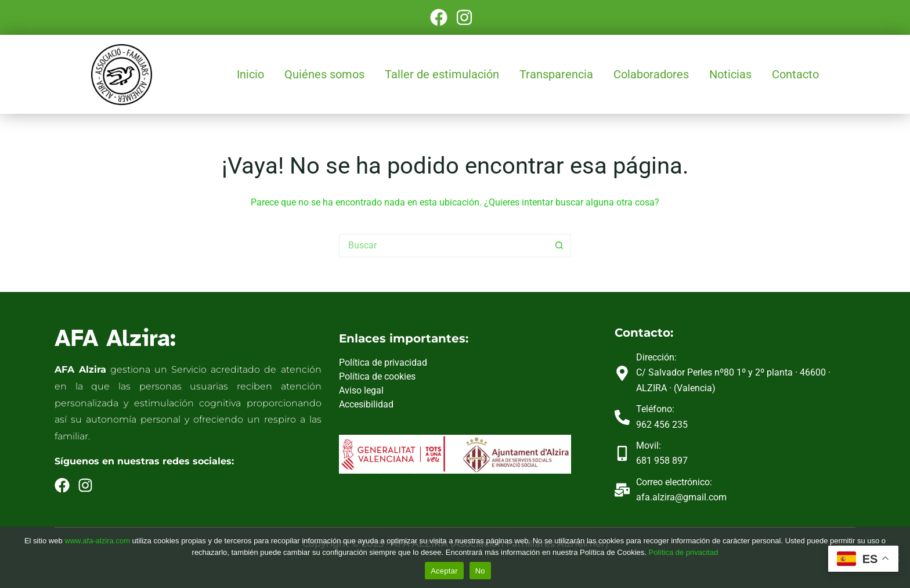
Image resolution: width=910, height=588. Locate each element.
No (480, 571)
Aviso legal (361, 390)
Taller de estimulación (442, 74)
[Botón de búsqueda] (559, 246)
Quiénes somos (324, 74)
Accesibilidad (366, 404)
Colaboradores (651, 74)
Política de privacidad (383, 362)
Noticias (730, 74)
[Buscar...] (443, 246)
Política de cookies (377, 376)
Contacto (795, 74)
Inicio (250, 74)
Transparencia (556, 74)
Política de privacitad (683, 552)
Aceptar (444, 571)
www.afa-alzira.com (97, 541)
